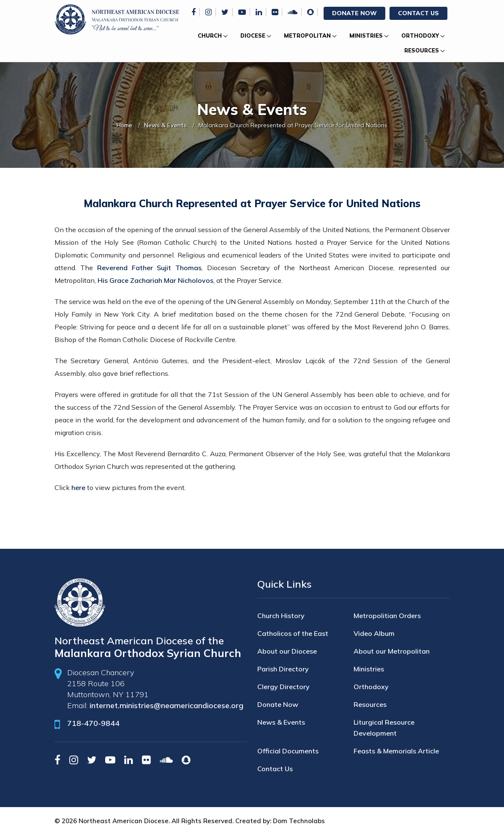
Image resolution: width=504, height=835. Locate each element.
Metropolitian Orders (387, 616)
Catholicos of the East (293, 633)
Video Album (374, 633)
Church (210, 36)
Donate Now (354, 13)
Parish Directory (283, 669)
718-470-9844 (93, 723)
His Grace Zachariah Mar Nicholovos (155, 280)
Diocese (253, 36)
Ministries (366, 36)
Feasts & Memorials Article (396, 751)
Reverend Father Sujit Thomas (149, 268)
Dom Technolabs (299, 821)
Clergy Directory (283, 687)
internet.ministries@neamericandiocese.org (166, 705)
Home (124, 125)
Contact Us (418, 13)
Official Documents (288, 751)
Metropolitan (307, 36)
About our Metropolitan (392, 651)
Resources (422, 50)
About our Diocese (287, 651)
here (78, 487)
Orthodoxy (420, 36)
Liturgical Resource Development (384, 728)
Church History (281, 616)
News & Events (165, 125)
